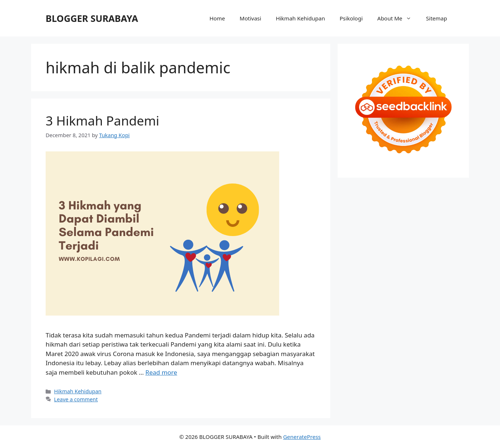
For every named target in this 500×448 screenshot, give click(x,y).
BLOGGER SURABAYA (92, 18)
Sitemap (436, 18)
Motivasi (251, 18)
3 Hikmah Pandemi (102, 121)
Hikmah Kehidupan (301, 18)
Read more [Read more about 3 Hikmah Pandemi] (161, 372)
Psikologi (351, 18)
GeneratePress (302, 437)
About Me (398, 18)
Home (217, 18)
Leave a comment (76, 399)
